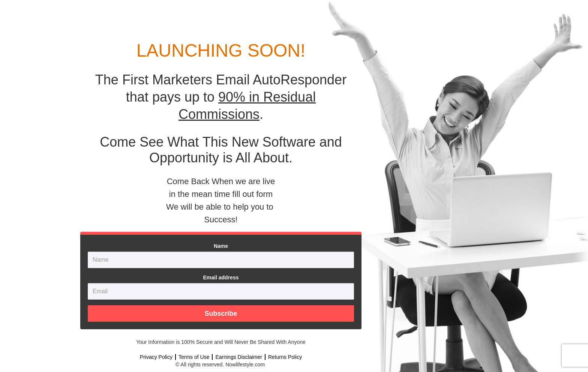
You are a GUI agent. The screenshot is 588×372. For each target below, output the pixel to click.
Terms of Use (194, 357)
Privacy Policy (156, 357)
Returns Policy (285, 357)
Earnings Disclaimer (238, 357)
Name (221, 246)
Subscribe (221, 313)
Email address (221, 277)
